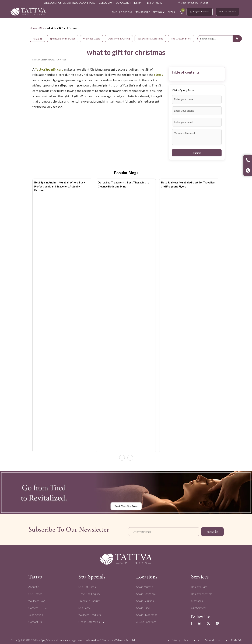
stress (159, 75)
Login (204, 3)
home (113, 12)
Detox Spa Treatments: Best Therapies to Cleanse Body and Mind (123, 184)
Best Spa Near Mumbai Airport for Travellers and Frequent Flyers (188, 184)
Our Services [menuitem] (198, 606)
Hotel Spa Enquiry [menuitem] (89, 592)
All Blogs (37, 39)
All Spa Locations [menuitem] (146, 620)
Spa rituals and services (63, 39)
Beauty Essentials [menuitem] (201, 592)
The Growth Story (181, 39)
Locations (126, 12)
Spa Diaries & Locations (150, 39)
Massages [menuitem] (196, 599)
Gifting (157, 12)
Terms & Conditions (209, 638)
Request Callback (200, 12)
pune (92, 3)
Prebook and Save (228, 12)
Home (33, 28)
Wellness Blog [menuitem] (37, 599)
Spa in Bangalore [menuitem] (145, 592)
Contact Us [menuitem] (35, 620)
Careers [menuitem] (33, 606)
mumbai (137, 3)
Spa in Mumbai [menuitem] (144, 585)
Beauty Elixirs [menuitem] (198, 585)
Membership (142, 12)
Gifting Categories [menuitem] (89, 620)
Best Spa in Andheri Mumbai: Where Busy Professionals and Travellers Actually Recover (60, 186)
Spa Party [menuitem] (84, 606)
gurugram (105, 3)
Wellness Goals (92, 39)
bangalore (122, 3)
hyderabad (79, 3)
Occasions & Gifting (119, 39)
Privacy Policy (180, 638)
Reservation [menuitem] (36, 613)
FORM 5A (235, 638)
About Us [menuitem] (34, 585)
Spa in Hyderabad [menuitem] (146, 613)
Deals (171, 12)
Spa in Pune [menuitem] (142, 606)
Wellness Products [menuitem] (89, 613)
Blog (42, 28)
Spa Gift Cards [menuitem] (87, 585)
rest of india (154, 3)
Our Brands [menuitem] (35, 592)
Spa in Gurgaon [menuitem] (144, 599)
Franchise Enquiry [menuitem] (89, 599)
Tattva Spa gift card (50, 69)
